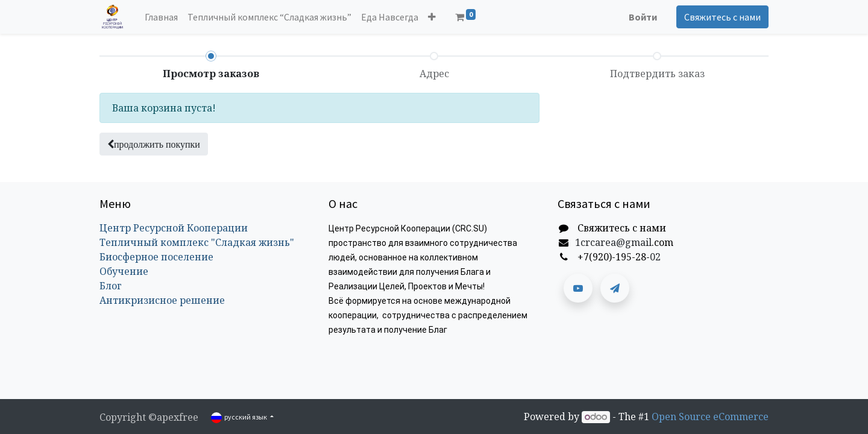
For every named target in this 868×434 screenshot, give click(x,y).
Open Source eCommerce (710, 417)
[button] (432, 17)
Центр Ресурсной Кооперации (174, 228)
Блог (111, 286)
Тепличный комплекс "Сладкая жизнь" (197, 242)
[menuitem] (161, 17)
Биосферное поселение (156, 257)
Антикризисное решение (162, 300)
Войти (643, 17)
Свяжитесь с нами (722, 17)
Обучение (124, 271)
